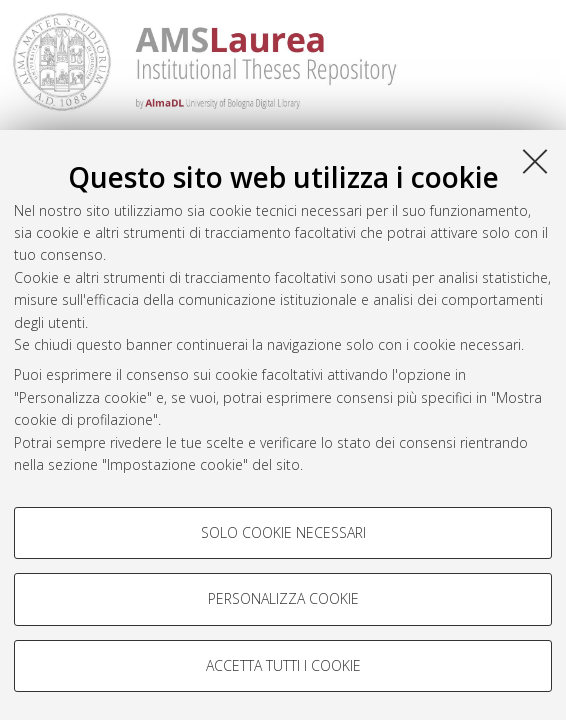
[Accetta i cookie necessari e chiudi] (535, 161)
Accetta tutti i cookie (283, 665)
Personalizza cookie (283, 598)
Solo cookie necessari (283, 532)
